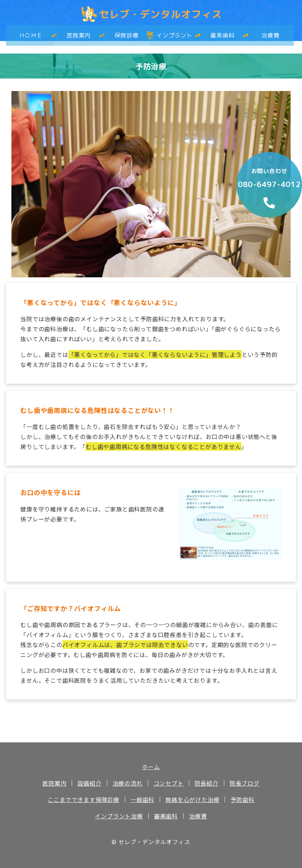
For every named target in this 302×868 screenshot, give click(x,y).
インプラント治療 (119, 816)
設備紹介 (89, 783)
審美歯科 (222, 33)
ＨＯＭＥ (30, 33)
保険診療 (126, 33)
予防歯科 (242, 799)
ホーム (151, 767)
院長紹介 (207, 783)
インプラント (174, 33)
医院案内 (78, 33)
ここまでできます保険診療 (83, 799)
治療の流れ (128, 783)
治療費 (270, 33)
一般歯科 (142, 799)
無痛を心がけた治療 (192, 799)
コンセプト (169, 783)
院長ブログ (245, 783)
